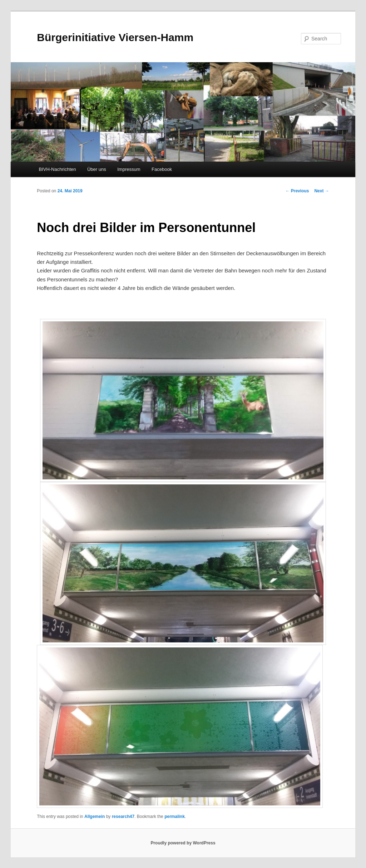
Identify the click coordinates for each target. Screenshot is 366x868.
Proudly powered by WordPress (183, 843)
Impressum (129, 169)
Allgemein (95, 817)
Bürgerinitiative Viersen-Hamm (115, 37)
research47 (123, 817)
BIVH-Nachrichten (57, 169)
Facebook (162, 169)
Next (322, 191)
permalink (175, 817)
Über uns (97, 169)
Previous (297, 191)
